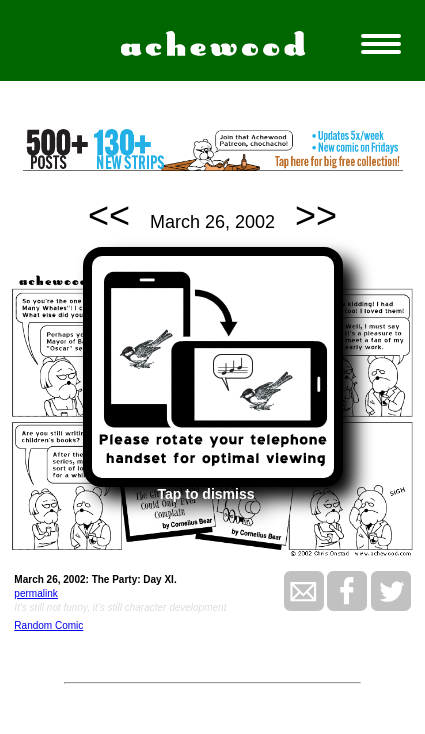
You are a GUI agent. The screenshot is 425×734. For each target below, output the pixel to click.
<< (109, 215)
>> (316, 215)
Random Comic (48, 625)
